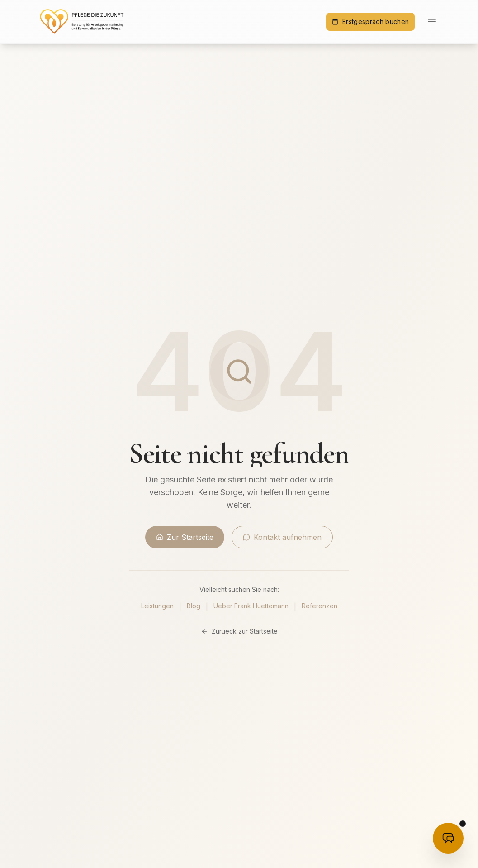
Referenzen (319, 606)
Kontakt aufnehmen (282, 537)
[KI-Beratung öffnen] (448, 838)
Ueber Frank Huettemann (251, 606)
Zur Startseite (185, 537)
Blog (194, 606)
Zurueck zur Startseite (239, 631)
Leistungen (157, 606)
